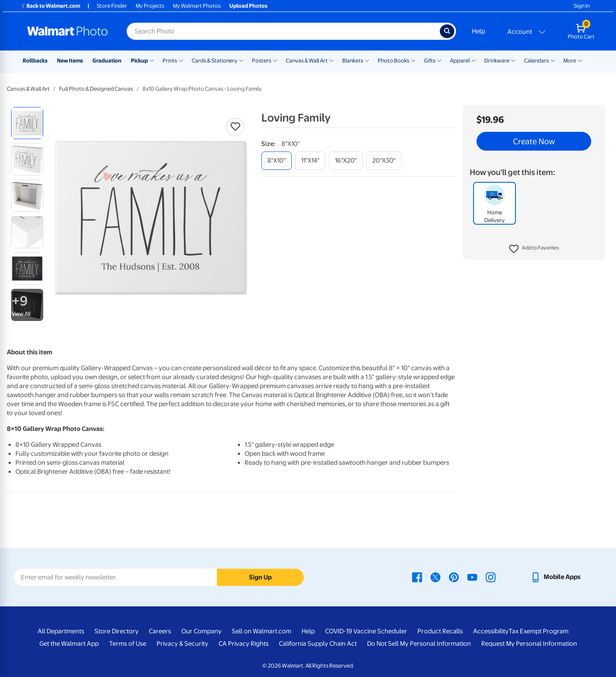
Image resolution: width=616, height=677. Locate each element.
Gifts (430, 61)
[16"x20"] (346, 161)
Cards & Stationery (215, 61)
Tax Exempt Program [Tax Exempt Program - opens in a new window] (539, 631)
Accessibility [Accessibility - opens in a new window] (491, 631)
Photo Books (394, 61)
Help (478, 31)
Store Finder (112, 6)
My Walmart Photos (197, 6)
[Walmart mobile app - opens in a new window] (555, 577)
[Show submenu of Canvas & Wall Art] (332, 60)
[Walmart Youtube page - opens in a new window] (472, 577)
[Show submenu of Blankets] (367, 60)
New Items (70, 61)
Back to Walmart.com (50, 6)
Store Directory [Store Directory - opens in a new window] (117, 631)
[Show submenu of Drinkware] (513, 60)
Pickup (139, 61)
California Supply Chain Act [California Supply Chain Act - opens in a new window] (318, 644)
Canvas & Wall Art (307, 61)
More (570, 61)
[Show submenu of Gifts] (439, 60)
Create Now (534, 141)
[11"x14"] (310, 161)
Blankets (353, 61)
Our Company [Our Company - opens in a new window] (201, 631)
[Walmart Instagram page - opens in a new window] (491, 577)
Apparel (460, 61)
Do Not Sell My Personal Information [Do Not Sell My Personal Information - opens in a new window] (419, 644)
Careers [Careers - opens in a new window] (160, 631)
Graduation (107, 61)
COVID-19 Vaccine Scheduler (366, 631)
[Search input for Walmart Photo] (283, 31)
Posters (262, 61)
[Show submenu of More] (580, 60)
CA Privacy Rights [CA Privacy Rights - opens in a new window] (244, 644)
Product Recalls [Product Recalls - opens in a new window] (440, 631)
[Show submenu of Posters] (275, 60)
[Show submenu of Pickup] (152, 60)
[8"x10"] (277, 161)
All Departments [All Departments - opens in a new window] (61, 631)
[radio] (27, 123)
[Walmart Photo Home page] (68, 31)
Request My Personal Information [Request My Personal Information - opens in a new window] (529, 644)
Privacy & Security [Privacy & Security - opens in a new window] (182, 644)
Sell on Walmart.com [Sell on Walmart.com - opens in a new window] (262, 631)
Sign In (582, 6)
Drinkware (497, 61)
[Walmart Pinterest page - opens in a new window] (454, 577)
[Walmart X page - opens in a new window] (435, 577)
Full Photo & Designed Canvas (96, 89)
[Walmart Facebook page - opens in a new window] (417, 577)
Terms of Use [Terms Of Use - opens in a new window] (128, 644)
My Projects (150, 6)
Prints (170, 61)
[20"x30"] (384, 161)
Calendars (536, 61)
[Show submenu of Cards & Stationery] (241, 60)
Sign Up (260, 577)
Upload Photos (248, 6)
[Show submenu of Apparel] (474, 60)
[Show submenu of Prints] (181, 60)
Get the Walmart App (69, 644)
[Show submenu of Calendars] (553, 60)
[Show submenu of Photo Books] (413, 60)
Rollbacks (35, 61)
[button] (534, 249)
